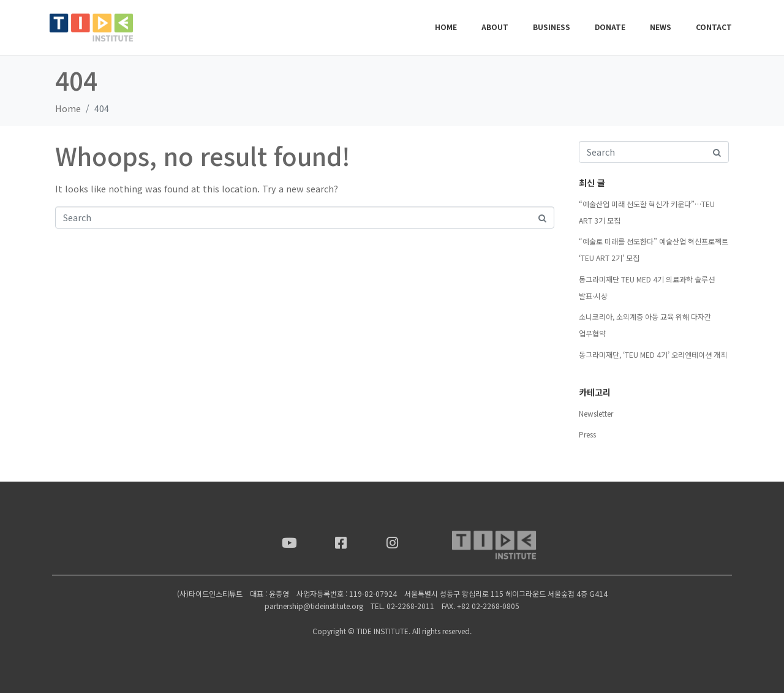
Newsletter (596, 413)
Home (446, 27)
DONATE (610, 27)
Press (587, 434)
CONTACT (714, 27)
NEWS (661, 27)
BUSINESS (552, 27)
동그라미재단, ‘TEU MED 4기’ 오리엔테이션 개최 (653, 354)
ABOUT (495, 27)
